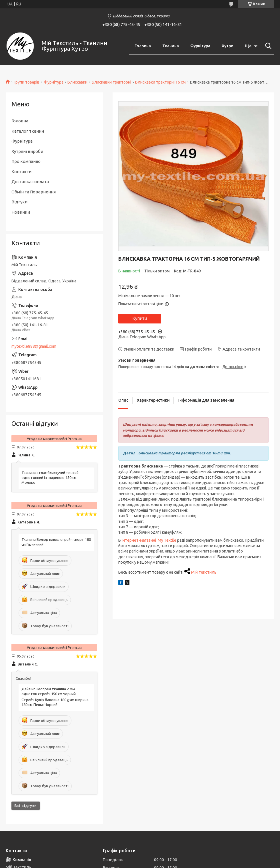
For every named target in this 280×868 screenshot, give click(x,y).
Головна (143, 46)
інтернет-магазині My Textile (149, 540)
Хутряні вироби (27, 151)
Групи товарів (27, 82)
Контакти (21, 172)
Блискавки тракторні (111, 82)
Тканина (171, 46)
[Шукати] (267, 46)
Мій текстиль (204, 572)
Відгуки (19, 202)
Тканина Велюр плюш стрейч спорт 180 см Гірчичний (56, 542)
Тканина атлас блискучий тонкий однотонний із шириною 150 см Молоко (50, 477)
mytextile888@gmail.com (34, 346)
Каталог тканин (28, 131)
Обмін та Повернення (34, 192)
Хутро (228, 46)
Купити (140, 318)
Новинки (21, 212)
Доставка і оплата (30, 182)
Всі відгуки (26, 806)
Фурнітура (200, 46)
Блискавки (77, 82)
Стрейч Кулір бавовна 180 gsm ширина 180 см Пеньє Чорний (55, 702)
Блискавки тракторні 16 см (160, 82)
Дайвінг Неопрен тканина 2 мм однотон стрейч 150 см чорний (49, 691)
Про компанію (26, 161)
